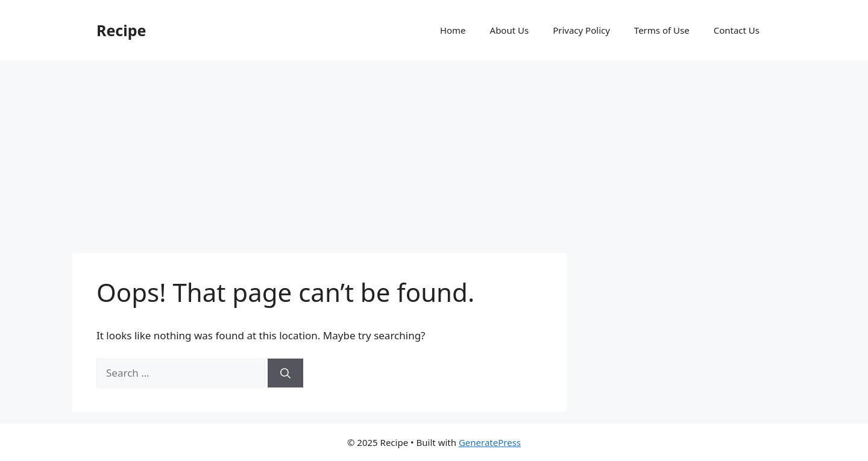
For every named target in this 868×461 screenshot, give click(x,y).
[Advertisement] (434, 151)
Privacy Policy (581, 30)
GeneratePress (490, 442)
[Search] (285, 373)
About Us (510, 30)
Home (453, 30)
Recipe (121, 30)
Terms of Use (662, 30)
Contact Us (737, 30)
